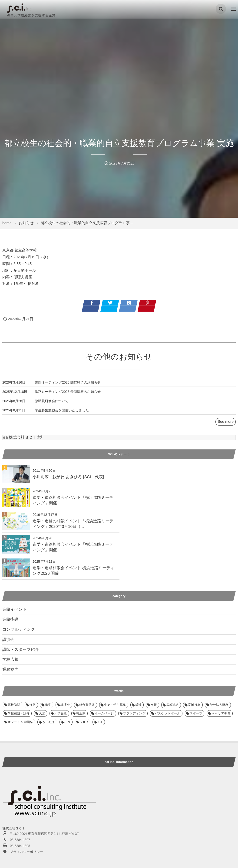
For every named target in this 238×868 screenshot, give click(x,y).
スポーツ (196, 666)
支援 (154, 658)
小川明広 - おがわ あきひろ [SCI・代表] (68, 477)
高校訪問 (14, 658)
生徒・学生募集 (115, 658)
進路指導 (10, 572)
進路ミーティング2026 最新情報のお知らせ (68, 395)
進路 (33, 658)
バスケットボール (168, 666)
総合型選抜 (87, 658)
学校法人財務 (219, 658)
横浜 (138, 658)
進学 (48, 658)
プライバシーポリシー (26, 805)
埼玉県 (81, 666)
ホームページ (104, 666)
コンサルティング (19, 582)
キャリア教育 (221, 666)
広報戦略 (172, 658)
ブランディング (134, 666)
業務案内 (10, 623)
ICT (100, 675)
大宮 (42, 666)
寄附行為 (194, 658)
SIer (67, 675)
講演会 (8, 593)
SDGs (84, 675)
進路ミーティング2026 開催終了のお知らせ (68, 386)
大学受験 (61, 666)
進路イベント (15, 562)
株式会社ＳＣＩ (23, 438)
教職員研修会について (52, 405)
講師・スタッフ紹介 (21, 603)
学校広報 (10, 613)
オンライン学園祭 (20, 675)
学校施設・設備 (19, 666)
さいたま (49, 675)
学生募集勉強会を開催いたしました (62, 414)
